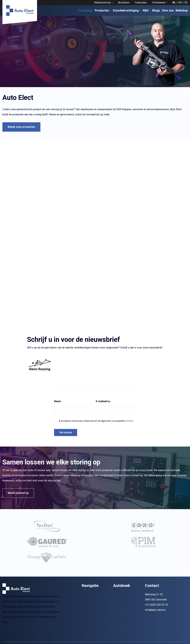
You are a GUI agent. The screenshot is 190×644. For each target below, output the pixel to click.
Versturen (66, 432)
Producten (103, 10)
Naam (58, 401)
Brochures (124, 3)
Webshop (182, 10)
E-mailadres (103, 401)
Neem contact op (18, 493)
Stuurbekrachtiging (127, 10)
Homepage (86, 10)
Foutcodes (141, 3)
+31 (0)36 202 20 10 (156, 615)
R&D (147, 10)
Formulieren (160, 3)
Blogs (156, 10)
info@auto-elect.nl (155, 621)
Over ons (168, 10)
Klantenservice (104, 3)
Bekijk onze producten (21, 127)
